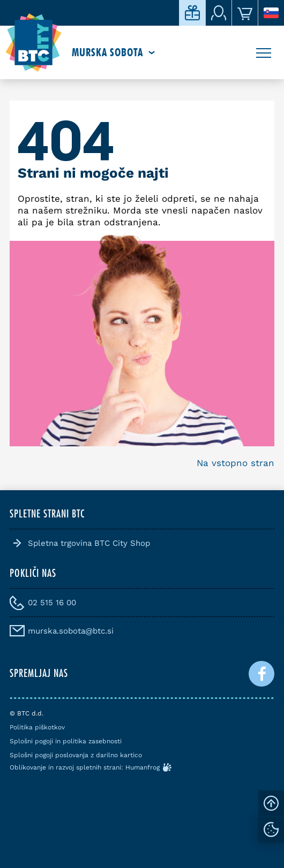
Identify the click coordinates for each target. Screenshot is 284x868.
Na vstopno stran (236, 463)
